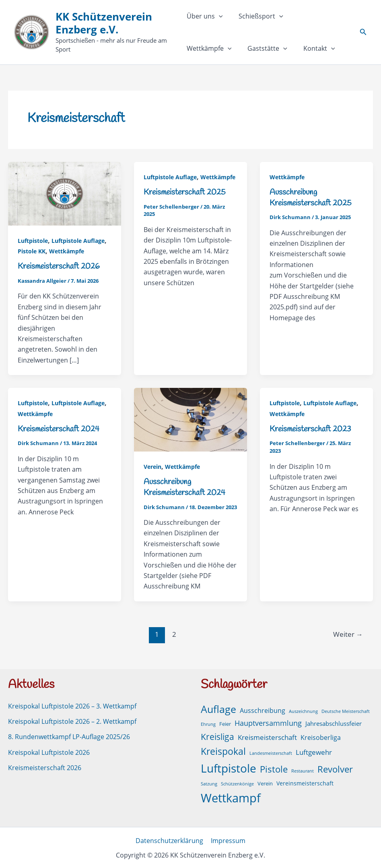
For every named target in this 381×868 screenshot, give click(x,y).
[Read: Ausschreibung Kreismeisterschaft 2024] (190, 419)
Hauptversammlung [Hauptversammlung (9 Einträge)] (268, 722)
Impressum (228, 840)
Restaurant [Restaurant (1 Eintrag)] (303, 770)
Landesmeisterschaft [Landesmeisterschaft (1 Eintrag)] (271, 752)
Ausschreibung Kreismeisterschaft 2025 (311, 198)
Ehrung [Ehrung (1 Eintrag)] (208, 723)
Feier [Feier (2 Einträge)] (225, 723)
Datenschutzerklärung (170, 840)
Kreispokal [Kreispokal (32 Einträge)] (223, 750)
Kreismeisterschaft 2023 (310, 429)
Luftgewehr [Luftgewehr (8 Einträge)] (314, 751)
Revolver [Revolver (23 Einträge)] (335, 768)
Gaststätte (207, 48)
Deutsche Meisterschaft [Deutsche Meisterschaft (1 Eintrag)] (346, 711)
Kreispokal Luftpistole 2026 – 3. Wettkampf (72, 705)
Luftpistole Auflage (78, 241)
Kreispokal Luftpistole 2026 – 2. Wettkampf (72, 721)
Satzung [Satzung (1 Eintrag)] (209, 783)
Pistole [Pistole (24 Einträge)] (274, 768)
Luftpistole (33, 241)
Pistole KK (32, 251)
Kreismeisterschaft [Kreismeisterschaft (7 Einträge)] (267, 736)
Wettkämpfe (315, 16)
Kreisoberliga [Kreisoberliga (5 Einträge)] (321, 737)
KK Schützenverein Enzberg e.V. (104, 23)
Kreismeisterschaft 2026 (59, 266)
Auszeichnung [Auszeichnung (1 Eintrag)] (303, 711)
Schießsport (258, 16)
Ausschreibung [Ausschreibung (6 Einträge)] (263, 710)
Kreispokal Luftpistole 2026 (49, 752)
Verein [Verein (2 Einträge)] (265, 783)
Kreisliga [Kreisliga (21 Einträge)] (217, 736)
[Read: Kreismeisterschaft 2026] (65, 193)
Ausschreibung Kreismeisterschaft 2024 (184, 487)
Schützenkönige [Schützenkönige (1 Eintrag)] (237, 783)
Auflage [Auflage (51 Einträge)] (218, 708)
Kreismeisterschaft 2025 (185, 192)
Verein (152, 467)
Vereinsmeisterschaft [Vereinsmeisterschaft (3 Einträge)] (305, 782)
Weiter (348, 633)
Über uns (205, 16)
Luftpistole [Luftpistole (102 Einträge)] (229, 767)
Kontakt (255, 48)
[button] (219, 16)
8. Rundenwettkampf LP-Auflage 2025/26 (69, 736)
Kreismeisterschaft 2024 (59, 429)
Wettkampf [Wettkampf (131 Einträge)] (231, 797)
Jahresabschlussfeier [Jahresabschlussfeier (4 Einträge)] (334, 723)
